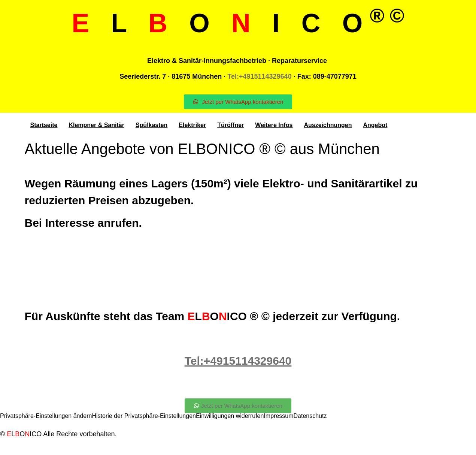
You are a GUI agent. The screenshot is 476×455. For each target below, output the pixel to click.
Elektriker (192, 125)
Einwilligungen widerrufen (230, 416)
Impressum (278, 416)
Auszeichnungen (328, 125)
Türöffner (231, 125)
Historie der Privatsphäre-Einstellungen (144, 416)
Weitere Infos (274, 125)
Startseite (44, 125)
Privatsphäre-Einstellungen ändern (46, 416)
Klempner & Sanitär (96, 125)
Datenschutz (310, 416)
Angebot (375, 125)
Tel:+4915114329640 (259, 76)
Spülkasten (151, 125)
